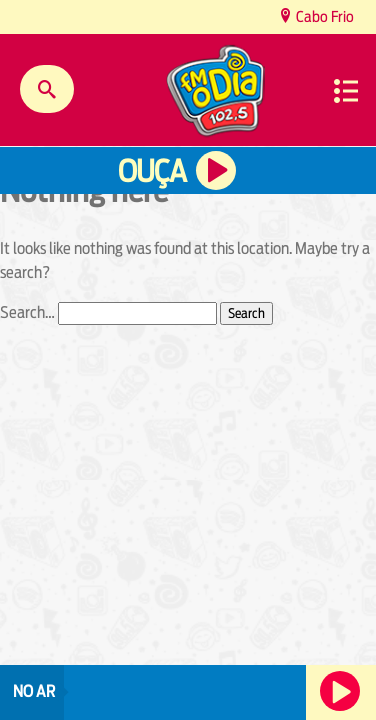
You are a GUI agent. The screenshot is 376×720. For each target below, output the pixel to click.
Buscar (47, 89)
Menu (346, 91)
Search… (27, 312)
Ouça (152, 171)
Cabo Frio (323, 16)
